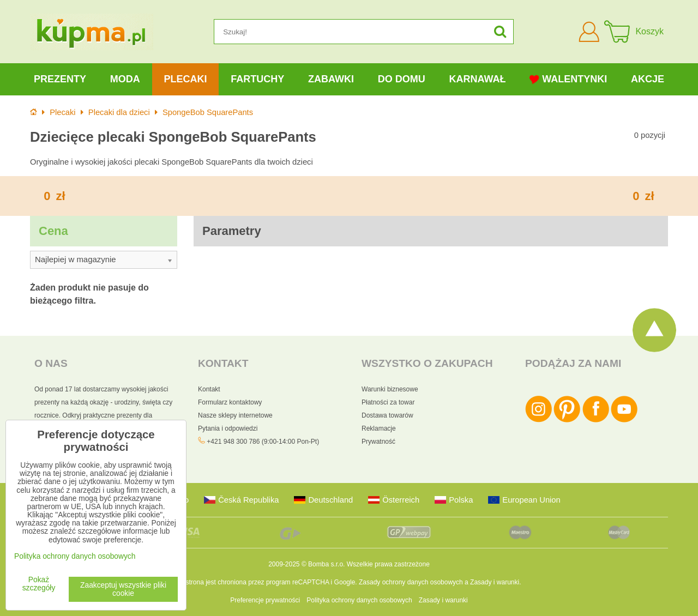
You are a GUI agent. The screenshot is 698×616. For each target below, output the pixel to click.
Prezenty (60, 79)
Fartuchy (257, 79)
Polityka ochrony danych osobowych (359, 600)
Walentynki (568, 79)
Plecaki (185, 79)
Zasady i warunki (495, 582)
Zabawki (331, 79)
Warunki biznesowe (390, 389)
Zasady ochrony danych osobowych (411, 582)
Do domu (402, 79)
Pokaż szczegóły (39, 584)
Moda (125, 79)
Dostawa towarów (387, 415)
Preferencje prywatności (265, 600)
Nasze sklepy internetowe (235, 415)
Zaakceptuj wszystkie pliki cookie (123, 589)
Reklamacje (379, 428)
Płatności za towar (388, 402)
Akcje (648, 79)
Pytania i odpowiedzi (228, 428)
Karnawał (477, 79)
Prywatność (378, 442)
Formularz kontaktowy (230, 402)
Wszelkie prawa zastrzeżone (388, 564)
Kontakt (209, 389)
